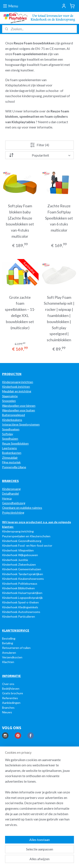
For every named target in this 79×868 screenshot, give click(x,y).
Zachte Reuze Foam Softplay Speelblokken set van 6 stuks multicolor (59, 218)
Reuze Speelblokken (15, 443)
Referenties (10, 698)
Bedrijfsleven (11, 689)
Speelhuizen (10, 439)
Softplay (8, 434)
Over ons (8, 684)
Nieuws (7, 712)
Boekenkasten (12, 453)
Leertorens (9, 448)
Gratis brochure (13, 693)
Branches (8, 708)
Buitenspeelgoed (13, 415)
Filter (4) (39, 145)
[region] (39, 794)
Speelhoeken (11, 429)
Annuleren (9, 653)
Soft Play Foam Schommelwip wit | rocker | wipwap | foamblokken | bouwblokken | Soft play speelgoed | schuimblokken (59, 319)
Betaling (8, 643)
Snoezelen (9, 401)
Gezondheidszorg (14, 503)
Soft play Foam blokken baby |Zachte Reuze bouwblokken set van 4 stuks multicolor (20, 221)
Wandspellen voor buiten (19, 410)
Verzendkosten (12, 657)
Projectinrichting (13, 512)
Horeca (7, 498)
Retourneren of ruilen (16, 648)
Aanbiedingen (11, 703)
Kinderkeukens (12, 420)
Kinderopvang (11, 489)
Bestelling (9, 638)
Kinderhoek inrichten (16, 387)
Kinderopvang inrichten (18, 382)
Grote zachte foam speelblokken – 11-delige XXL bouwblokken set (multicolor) (20, 313)
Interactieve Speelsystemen (21, 424)
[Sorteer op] (39, 155)
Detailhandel (10, 493)
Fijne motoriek (11, 462)
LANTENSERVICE (17, 630)
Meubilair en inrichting (17, 391)
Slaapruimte (10, 396)
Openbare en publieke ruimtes (22, 508)
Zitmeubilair (10, 458)
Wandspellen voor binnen (19, 406)
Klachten (8, 662)
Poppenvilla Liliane (14, 467)
